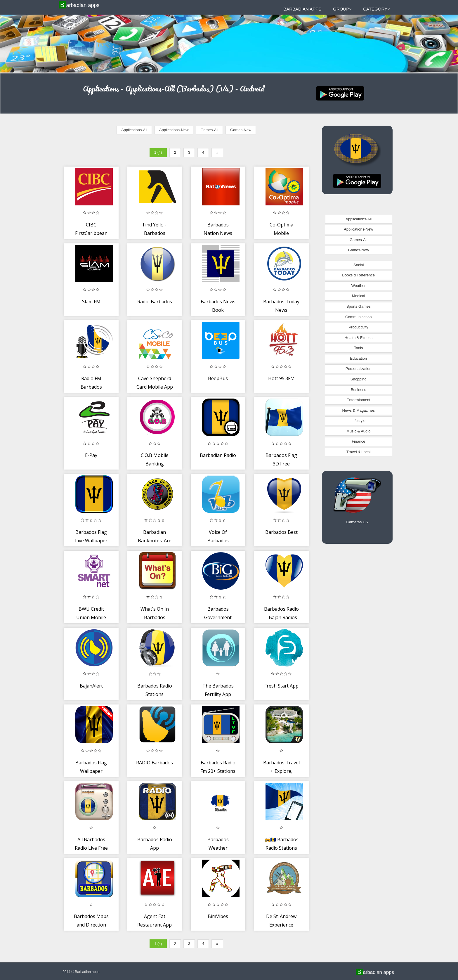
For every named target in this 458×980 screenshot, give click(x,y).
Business (359, 390)
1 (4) (158, 152)
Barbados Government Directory (218, 618)
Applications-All (134, 130)
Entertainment (359, 400)
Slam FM (91, 302)
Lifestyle (358, 421)
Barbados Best (281, 532)
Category (377, 9)
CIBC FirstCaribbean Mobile (91, 233)
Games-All (209, 130)
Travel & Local (359, 452)
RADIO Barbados (155, 763)
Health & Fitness (359, 338)
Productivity (359, 327)
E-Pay (91, 455)
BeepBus (218, 378)
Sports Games (359, 306)
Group (342, 9)
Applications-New (174, 130)
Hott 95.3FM (281, 378)
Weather (359, 286)
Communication (358, 317)
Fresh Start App (281, 686)
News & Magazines (359, 410)
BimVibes (218, 916)
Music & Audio (358, 431)
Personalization (359, 369)
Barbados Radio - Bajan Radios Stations (281, 618)
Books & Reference (358, 275)
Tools (358, 348)
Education (358, 358)
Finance (358, 441)
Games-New (241, 130)
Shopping (359, 379)
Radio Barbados (155, 302)
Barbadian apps (80, 5)
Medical (359, 296)
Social (359, 265)
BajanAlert (91, 686)
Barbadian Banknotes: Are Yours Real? (155, 541)
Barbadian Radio (218, 455)
